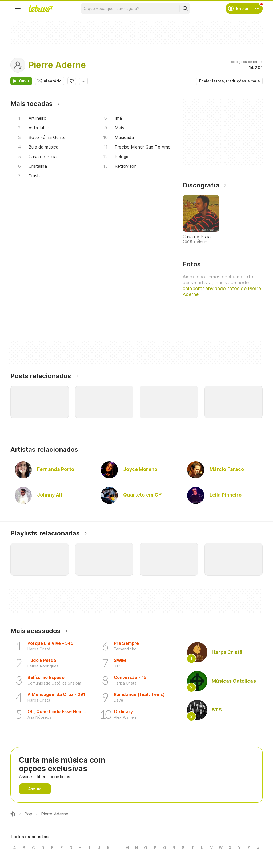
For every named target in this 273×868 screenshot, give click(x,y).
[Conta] (257, 9)
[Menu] (18, 9)
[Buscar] (185, 9)
